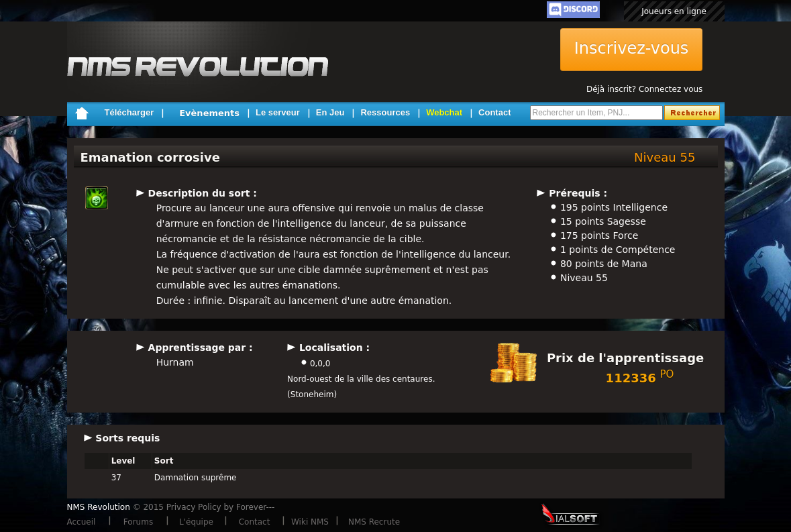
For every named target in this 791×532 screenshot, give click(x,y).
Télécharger (129, 112)
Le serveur (278, 112)
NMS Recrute (374, 522)
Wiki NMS (310, 522)
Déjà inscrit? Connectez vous (644, 89)
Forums (138, 522)
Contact (494, 112)
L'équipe (196, 522)
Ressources (385, 112)
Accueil (82, 522)
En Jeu (330, 112)
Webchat (444, 112)
